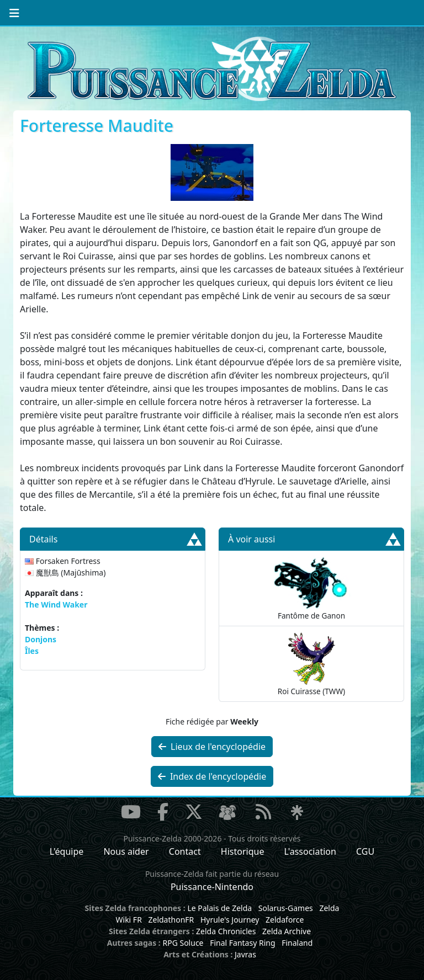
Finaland (297, 943)
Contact (185, 851)
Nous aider (126, 851)
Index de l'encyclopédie (212, 776)
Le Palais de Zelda (219, 908)
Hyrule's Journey (230, 920)
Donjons (41, 639)
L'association (310, 851)
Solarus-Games (286, 908)
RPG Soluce (183, 943)
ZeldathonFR (171, 920)
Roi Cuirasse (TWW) (311, 664)
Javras (245, 954)
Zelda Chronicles (226, 931)
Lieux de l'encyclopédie (212, 747)
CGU (365, 851)
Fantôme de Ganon (311, 588)
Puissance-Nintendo (212, 887)
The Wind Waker (56, 604)
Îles (32, 651)
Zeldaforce (285, 920)
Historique (243, 851)
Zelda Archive (287, 931)
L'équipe (67, 851)
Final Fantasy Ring (242, 943)
